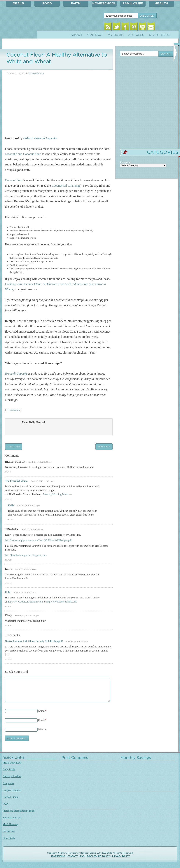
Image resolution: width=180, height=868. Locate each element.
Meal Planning (10, 824)
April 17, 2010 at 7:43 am (77, 641)
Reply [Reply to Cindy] (8, 626)
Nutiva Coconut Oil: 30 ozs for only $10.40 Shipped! (34, 641)
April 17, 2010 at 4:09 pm (26, 569)
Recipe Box (9, 831)
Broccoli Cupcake (16, 374)
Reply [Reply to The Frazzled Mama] (8, 499)
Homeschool (104, 4)
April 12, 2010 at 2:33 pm (32, 529)
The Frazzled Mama (16, 481)
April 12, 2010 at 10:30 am (40, 462)
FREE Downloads (12, 763)
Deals (18, 4)
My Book (116, 35)
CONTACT (72, 856)
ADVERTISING (58, 856)
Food (47, 4)
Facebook (125, 27)
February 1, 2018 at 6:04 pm (27, 615)
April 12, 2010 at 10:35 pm (28, 505)
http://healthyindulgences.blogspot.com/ (26, 555)
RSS (108, 27)
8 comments (13, 410)
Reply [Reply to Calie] (11, 519)
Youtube (142, 27)
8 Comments (37, 74)
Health (161, 4)
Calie (11, 505)
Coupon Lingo (10, 797)
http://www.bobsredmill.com (61, 602)
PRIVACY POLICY (121, 856)
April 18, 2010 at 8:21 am (25, 592)
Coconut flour (32, 154)
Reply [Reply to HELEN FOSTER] (8, 472)
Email (151, 27)
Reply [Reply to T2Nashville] (8, 560)
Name (41, 711)
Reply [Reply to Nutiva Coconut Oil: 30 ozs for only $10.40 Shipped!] (8, 659)
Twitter (116, 27)
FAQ (5, 804)
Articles (136, 35)
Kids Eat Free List (12, 818)
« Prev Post (14, 447)
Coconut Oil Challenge (66, 186)
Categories (8, 783)
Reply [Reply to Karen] (8, 583)
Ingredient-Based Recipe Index (19, 811)
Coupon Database (12, 790)
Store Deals (9, 838)
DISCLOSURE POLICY (98, 856)
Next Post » (104, 447)
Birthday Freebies (12, 776)
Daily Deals (9, 769)
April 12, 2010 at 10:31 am (42, 481)
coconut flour (13, 154)
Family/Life (133, 4)
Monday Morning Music (56, 494)
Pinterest (134, 27)
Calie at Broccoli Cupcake (40, 138)
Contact (95, 35)
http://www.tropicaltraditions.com (25, 602)
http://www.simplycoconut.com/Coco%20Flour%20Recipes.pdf (38, 540)
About (77, 35)
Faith (76, 4)
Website (42, 729)
